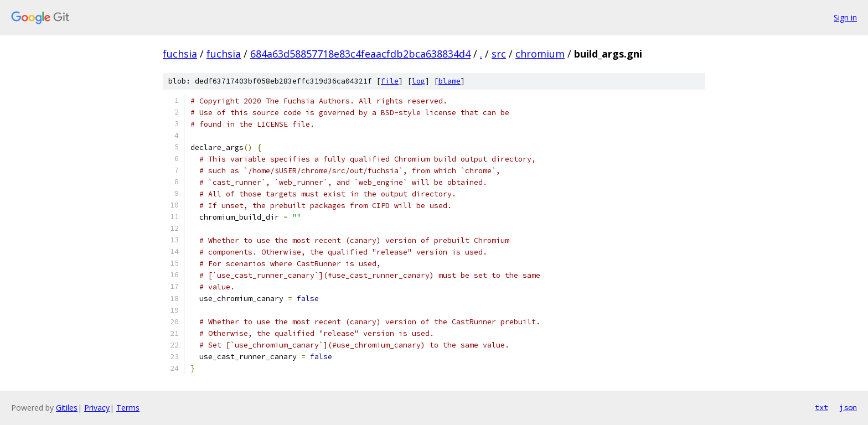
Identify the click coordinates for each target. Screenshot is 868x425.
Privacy (97, 408)
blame (449, 81)
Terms (128, 408)
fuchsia (180, 54)
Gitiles (67, 408)
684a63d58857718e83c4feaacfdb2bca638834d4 (360, 54)
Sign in (845, 17)
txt (821, 407)
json (848, 407)
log (418, 81)
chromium (540, 54)
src (499, 54)
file (390, 81)
